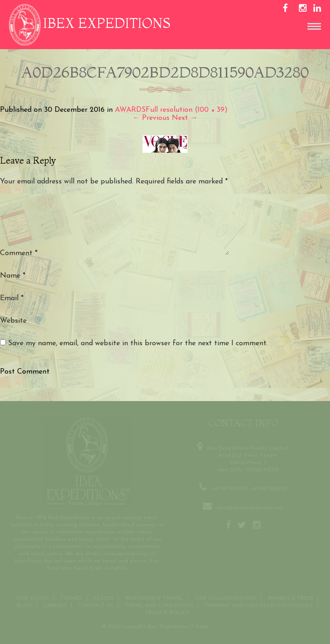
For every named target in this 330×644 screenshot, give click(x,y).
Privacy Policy (167, 612)
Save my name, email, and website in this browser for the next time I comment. (138, 343)
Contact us (96, 605)
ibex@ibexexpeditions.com (250, 507)
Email (12, 298)
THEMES (71, 598)
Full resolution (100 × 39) (187, 110)
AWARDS (130, 110)
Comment (19, 253)
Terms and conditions (159, 605)
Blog (24, 605)
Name (13, 276)
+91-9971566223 (268, 488)
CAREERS (55, 605)
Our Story (32, 598)
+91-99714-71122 (229, 488)
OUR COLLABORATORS (225, 598)
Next (185, 118)
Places (104, 598)
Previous (151, 118)
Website (13, 321)
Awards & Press (291, 598)
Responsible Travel (154, 598)
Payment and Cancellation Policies (259, 605)
